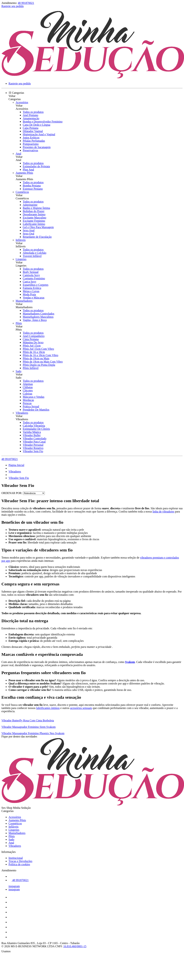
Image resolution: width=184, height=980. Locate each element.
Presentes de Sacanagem (37, 147)
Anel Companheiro (34, 336)
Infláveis (21, 240)
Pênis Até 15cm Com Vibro (38, 349)
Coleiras (27, 394)
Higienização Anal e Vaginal (39, 134)
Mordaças (28, 400)
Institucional (16, 858)
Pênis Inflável (31, 368)
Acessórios (22, 102)
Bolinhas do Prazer (34, 211)
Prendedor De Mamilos (36, 410)
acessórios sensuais (81, 708)
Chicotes (28, 390)
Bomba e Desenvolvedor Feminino (43, 122)
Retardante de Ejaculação (37, 237)
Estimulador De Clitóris (36, 429)
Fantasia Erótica (32, 288)
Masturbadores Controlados (38, 314)
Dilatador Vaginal (33, 131)
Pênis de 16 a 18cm (34, 352)
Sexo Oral (28, 234)
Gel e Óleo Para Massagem (38, 227)
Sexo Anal (29, 230)
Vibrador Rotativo (33, 448)
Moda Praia (29, 294)
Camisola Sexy (31, 275)
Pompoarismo (31, 144)
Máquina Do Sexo (33, 342)
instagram (14, 886)
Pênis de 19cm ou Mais (36, 358)
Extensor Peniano (33, 189)
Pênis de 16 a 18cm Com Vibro (41, 355)
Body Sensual (31, 272)
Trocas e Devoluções (20, 861)
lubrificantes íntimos (48, 708)
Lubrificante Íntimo (34, 224)
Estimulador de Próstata (36, 166)
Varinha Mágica (32, 432)
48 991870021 (26, 3)
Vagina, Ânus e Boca (35, 320)
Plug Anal (28, 170)
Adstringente (30, 205)
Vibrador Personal (33, 445)
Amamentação (31, 118)
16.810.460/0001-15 (75, 946)
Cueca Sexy (30, 282)
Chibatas (28, 387)
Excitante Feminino (34, 221)
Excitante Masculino (34, 218)
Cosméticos (22, 192)
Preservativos (30, 150)
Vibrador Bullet (32, 435)
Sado (18, 371)
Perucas (27, 403)
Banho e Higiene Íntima (36, 208)
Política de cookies (19, 864)
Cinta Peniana (31, 339)
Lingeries (21, 259)
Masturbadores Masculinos (38, 317)
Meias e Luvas (31, 291)
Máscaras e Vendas (34, 397)
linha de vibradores (163, 512)
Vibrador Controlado (35, 438)
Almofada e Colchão (34, 253)
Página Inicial (16, 465)
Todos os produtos (33, 112)
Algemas (28, 384)
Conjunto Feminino (34, 278)
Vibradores (22, 413)
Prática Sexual (31, 406)
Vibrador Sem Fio (33, 451)
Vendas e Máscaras (34, 298)
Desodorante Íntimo (34, 214)
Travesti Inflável (32, 256)
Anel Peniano (30, 115)
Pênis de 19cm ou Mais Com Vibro (43, 362)
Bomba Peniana (32, 186)
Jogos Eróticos (31, 138)
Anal (18, 154)
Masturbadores (24, 301)
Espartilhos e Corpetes (36, 285)
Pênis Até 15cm (32, 346)
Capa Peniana (31, 128)
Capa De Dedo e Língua (37, 125)
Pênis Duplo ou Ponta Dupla (39, 365)
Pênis (19, 323)
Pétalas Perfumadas (34, 141)
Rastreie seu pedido (13, 6)
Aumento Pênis (24, 173)
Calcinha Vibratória (34, 426)
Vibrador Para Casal (34, 442)
